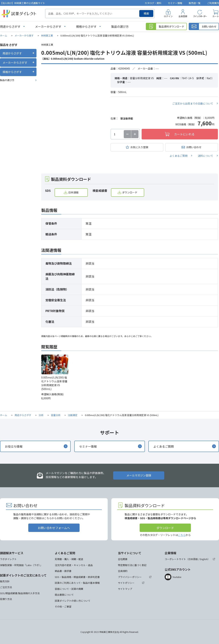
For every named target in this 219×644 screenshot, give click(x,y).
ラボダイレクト (8, 559)
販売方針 (5, 581)
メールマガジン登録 (139, 475)
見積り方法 (6, 599)
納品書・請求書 (63, 571)
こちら (182, 535)
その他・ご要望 (63, 606)
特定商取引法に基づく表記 (132, 565)
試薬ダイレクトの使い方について (73, 601)
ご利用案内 (213, 3)
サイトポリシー (126, 583)
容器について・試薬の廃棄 (69, 589)
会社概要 (123, 559)
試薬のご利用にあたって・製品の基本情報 (77, 583)
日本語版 (73, 192)
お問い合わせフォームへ (54, 528)
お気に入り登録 (139, 147)
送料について (205, 156)
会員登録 (183, 16)
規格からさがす (86, 26)
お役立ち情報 (14, 446)
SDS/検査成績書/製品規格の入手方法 (20, 593)
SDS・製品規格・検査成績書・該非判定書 (77, 577)
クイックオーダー (200, 16)
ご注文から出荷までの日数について (193, 103)
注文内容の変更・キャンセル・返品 (74, 565)
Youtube (177, 577)
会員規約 (123, 571)
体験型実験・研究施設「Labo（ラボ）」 (21, 565)
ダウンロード (130, 192)
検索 (146, 13)
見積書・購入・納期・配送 (69, 559)
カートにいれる (184, 134)
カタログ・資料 (153, 3)
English (204, 559)
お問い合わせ (194, 147)
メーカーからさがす (48, 26)
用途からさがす (10, 26)
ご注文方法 (6, 587)
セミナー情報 (175, 3)
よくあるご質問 (178, 156)
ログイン (168, 16)
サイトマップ (125, 589)
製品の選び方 (120, 26)
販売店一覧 (195, 3)
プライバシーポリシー (130, 577)
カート (216, 16)
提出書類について (64, 595)
